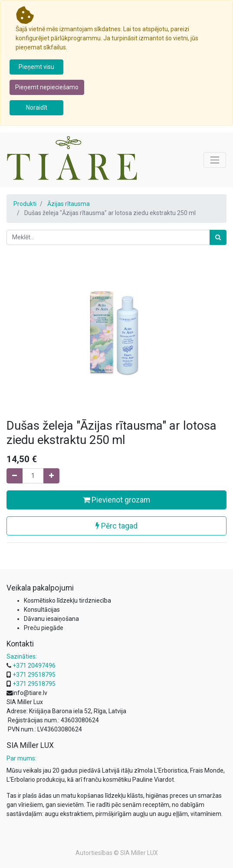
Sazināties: (22, 656)
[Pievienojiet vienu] (51, 476)
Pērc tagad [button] (116, 526)
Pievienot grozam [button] (116, 500)
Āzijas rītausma (69, 204)
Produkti (25, 204)
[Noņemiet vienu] (15, 476)
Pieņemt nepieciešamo (47, 87)
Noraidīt (37, 108)
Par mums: (21, 758)
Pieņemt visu (36, 67)
